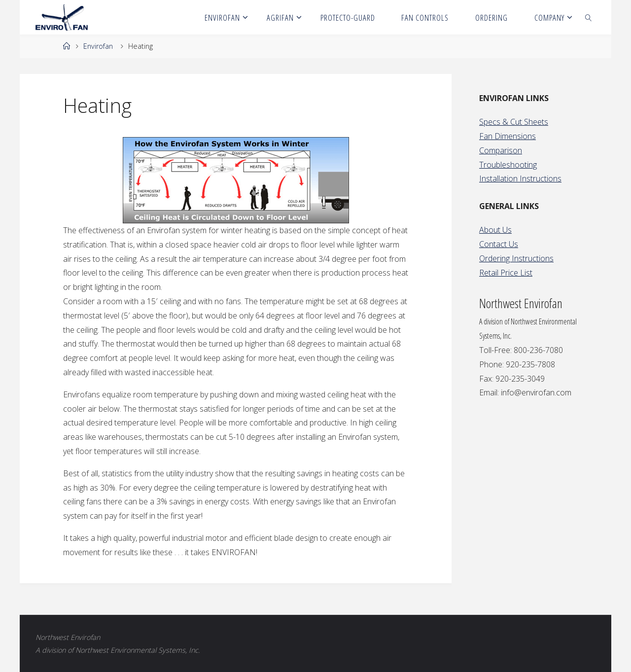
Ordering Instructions (516, 258)
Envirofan (98, 46)
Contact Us (499, 244)
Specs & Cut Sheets (514, 122)
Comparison (501, 150)
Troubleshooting (508, 165)
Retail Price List (506, 273)
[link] (589, 17)
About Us (495, 230)
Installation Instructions (520, 178)
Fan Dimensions (508, 136)
